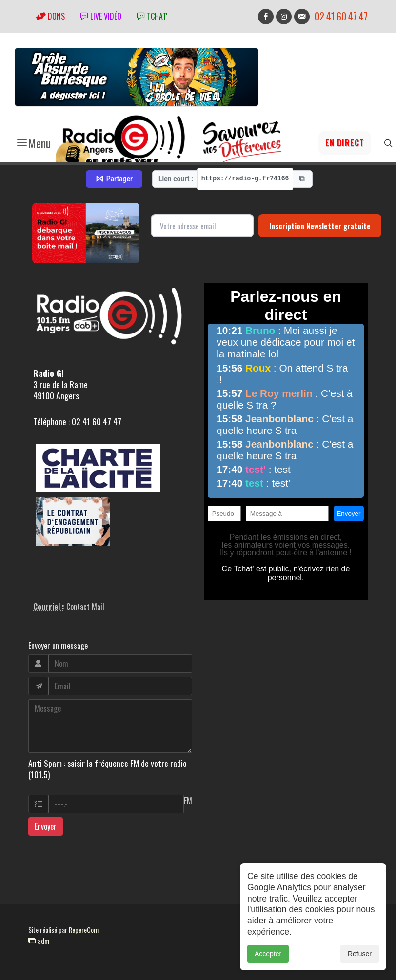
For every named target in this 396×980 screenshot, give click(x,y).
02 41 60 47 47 (341, 16)
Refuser (360, 962)
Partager (114, 179)
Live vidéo (101, 16)
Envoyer (46, 826)
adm (39, 941)
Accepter (268, 962)
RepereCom (84, 930)
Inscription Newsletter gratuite (320, 226)
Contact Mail (85, 607)
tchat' (152, 16)
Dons (50, 16)
